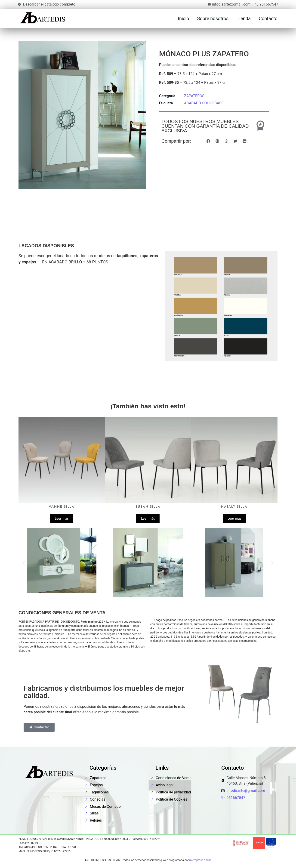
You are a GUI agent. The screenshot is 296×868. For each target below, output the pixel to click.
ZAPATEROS (194, 96)
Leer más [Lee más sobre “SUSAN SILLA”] (148, 518)
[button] (208, 141)
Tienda (244, 18)
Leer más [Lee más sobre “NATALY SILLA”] (234, 518)
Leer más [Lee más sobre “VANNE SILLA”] (62, 518)
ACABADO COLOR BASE (204, 103)
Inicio (183, 18)
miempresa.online (200, 860)
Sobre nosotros (213, 18)
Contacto (268, 18)
